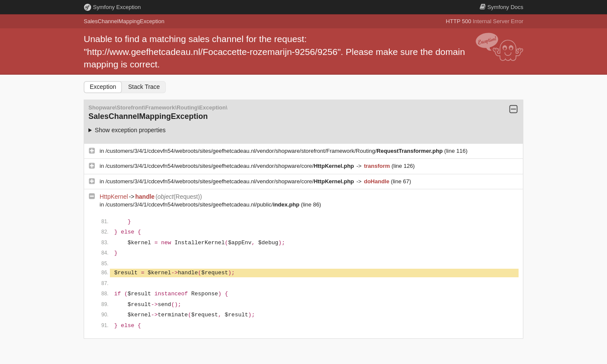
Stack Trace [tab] (144, 87)
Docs (501, 7)
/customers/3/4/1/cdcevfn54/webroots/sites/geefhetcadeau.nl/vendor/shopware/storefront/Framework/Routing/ (275, 151)
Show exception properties (130, 130)
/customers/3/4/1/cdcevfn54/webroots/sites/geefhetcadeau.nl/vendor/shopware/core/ (231, 166)
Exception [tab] (103, 87)
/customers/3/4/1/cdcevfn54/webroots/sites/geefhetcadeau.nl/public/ (203, 205)
